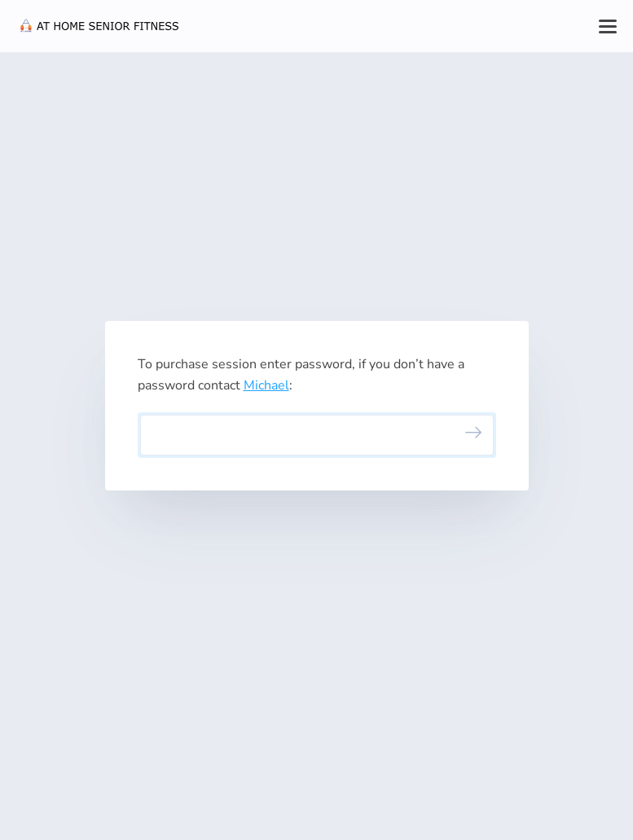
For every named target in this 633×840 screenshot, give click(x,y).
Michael (266, 385)
